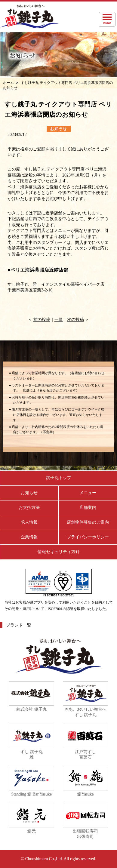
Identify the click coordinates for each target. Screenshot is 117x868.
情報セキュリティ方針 (59, 552)
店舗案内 (88, 508)
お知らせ (29, 493)
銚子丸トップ (59, 478)
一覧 (59, 320)
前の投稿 (42, 320)
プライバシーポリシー (88, 537)
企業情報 (29, 537)
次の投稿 (75, 320)
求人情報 (29, 522)
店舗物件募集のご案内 (88, 522)
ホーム (8, 83)
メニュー (88, 493)
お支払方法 (29, 508)
